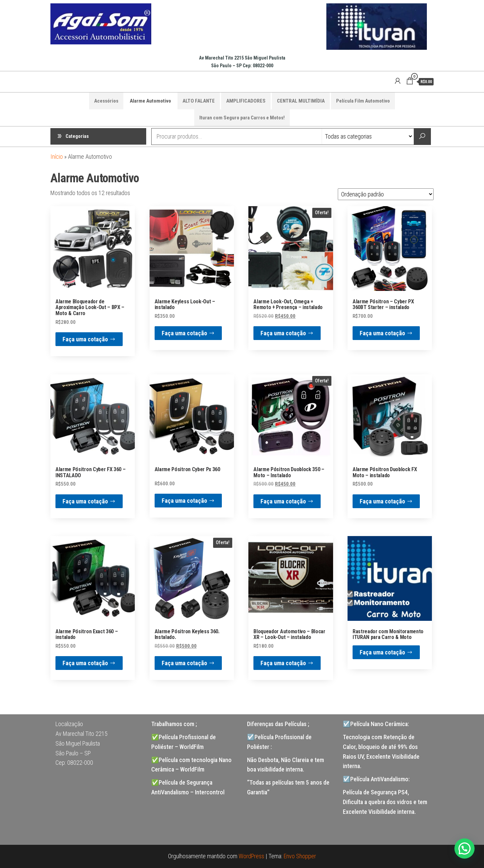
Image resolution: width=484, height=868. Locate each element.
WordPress (251, 856)
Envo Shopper (300, 856)
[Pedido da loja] (386, 194)
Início (57, 157)
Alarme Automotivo (150, 101)
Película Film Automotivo (363, 101)
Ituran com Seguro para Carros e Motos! (242, 118)
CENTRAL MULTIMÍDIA (301, 101)
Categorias (77, 137)
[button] (465, 848)
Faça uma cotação (85, 339)
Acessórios (106, 101)
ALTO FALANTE (199, 101)
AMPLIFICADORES (246, 101)
